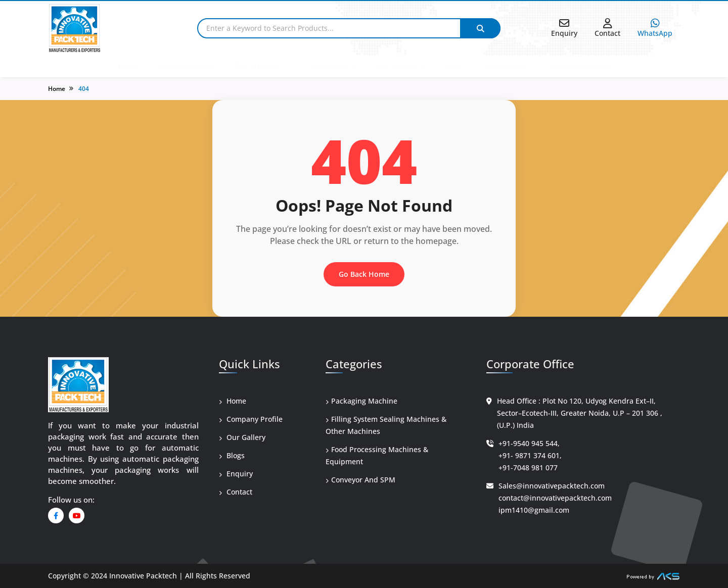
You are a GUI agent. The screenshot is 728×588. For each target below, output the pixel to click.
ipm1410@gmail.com (534, 510)
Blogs (453, 66)
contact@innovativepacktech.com (555, 498)
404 (84, 89)
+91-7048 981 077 (528, 468)
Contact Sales (505, 66)
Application (328, 66)
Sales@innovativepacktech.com (552, 486)
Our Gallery (396, 66)
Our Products (257, 66)
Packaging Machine (361, 401)
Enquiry (236, 474)
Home (128, 66)
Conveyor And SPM (360, 480)
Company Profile (186, 66)
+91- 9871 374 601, (530, 455)
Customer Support (579, 66)
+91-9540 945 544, (529, 443)
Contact (236, 492)
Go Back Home (364, 274)
